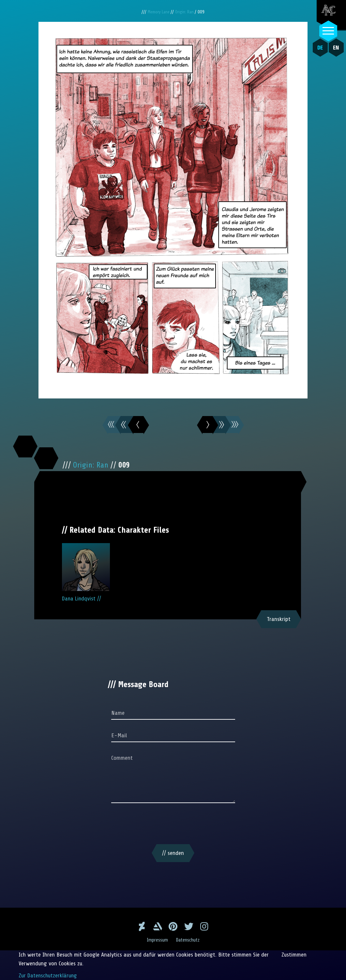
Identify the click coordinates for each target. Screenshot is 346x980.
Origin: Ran (186, 12)
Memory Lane (159, 12)
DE (319, 48)
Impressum (157, 940)
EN (335, 48)
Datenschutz (188, 940)
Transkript (279, 619)
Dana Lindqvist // (86, 572)
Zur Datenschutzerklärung (48, 975)
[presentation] (173, 825)
